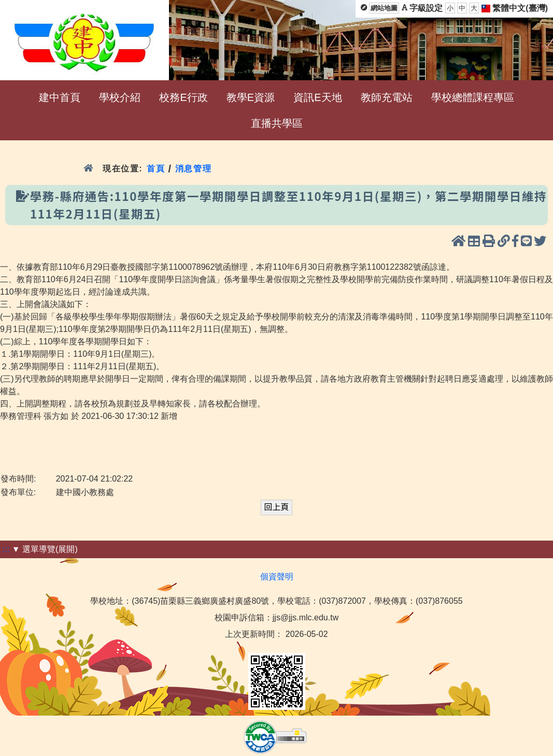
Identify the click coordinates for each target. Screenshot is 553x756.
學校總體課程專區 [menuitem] (473, 97)
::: (6, 549)
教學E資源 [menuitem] (251, 97)
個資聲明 (277, 577)
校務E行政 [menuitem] (183, 97)
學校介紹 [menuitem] (120, 97)
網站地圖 (384, 8)
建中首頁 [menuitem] (60, 97)
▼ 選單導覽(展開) (45, 549)
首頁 (156, 169)
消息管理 (194, 169)
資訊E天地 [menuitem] (317, 97)
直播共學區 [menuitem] (277, 123)
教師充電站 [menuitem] (387, 97)
